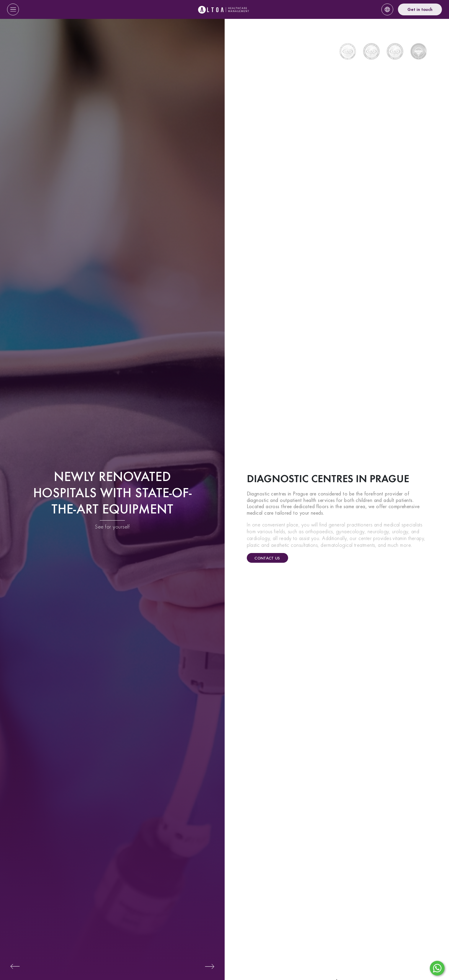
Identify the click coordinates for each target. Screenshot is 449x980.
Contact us (267, 558)
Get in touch (420, 9)
